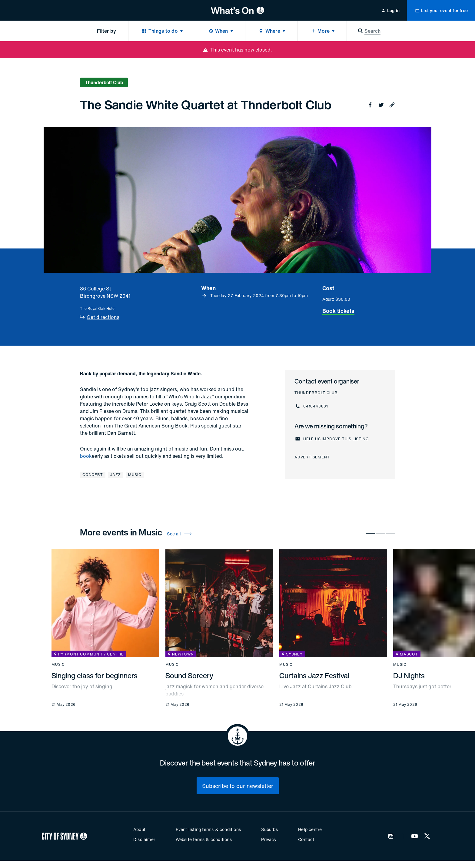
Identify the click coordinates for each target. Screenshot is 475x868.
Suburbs (269, 829)
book (86, 456)
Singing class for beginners (95, 675)
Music (135, 475)
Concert (93, 475)
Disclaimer (144, 839)
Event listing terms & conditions (208, 829)
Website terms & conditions (204, 839)
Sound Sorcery (189, 675)
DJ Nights (409, 675)
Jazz (116, 475)
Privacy (269, 839)
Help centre (310, 829)
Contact (306, 839)
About (139, 829)
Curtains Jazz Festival (314, 675)
